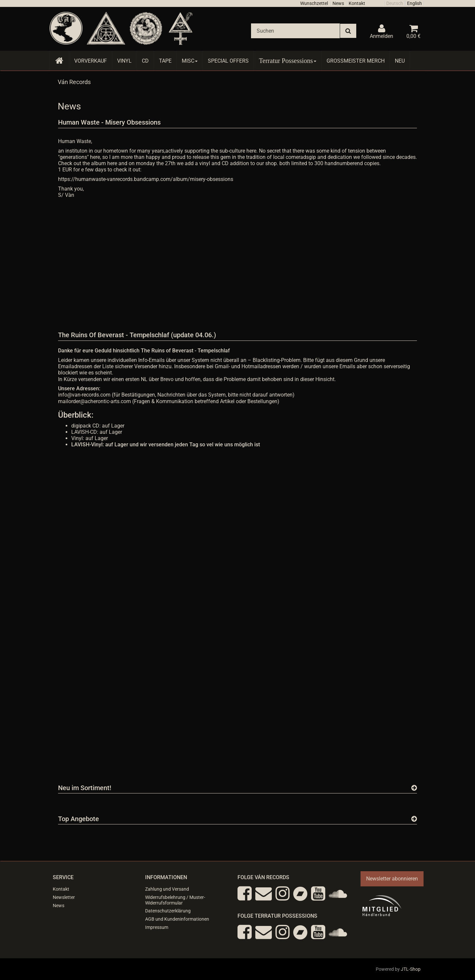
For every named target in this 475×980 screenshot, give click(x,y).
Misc (190, 61)
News (338, 3)
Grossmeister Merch (356, 61)
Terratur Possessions (288, 61)
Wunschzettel (314, 3)
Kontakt (357, 3)
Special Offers (228, 61)
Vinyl (124, 61)
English (414, 3)
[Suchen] (295, 31)
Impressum (157, 927)
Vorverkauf (91, 61)
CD (145, 61)
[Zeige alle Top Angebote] (414, 819)
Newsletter (64, 897)
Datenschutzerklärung (168, 911)
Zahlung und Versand (167, 889)
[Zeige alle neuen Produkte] (414, 788)
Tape (165, 61)
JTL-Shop (411, 969)
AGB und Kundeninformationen (177, 919)
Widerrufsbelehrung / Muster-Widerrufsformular (175, 900)
